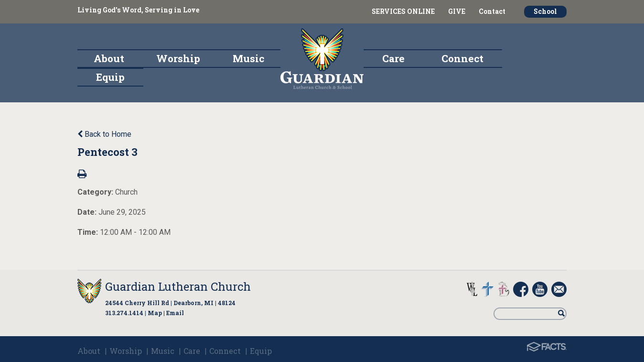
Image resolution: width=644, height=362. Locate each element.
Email (175, 313)
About (89, 351)
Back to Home (104, 134)
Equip (261, 351)
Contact (492, 11)
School (545, 11)
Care (192, 351)
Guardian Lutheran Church (178, 286)
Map (155, 313)
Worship (126, 351)
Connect (225, 351)
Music (163, 351)
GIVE (457, 11)
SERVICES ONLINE (403, 11)
